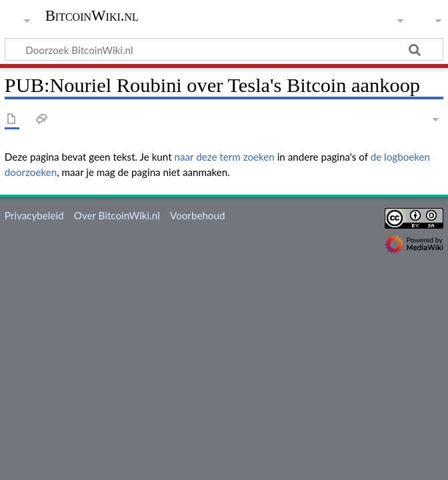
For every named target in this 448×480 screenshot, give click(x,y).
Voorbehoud (197, 215)
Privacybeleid (34, 215)
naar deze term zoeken (225, 157)
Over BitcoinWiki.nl (117, 215)
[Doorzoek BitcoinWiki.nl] (224, 49)
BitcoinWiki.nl (92, 16)
